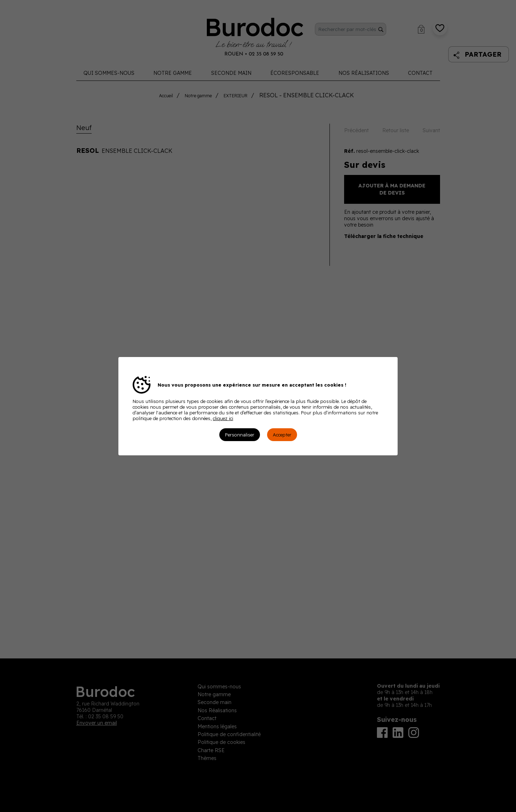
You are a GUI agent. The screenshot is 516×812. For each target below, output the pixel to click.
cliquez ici (223, 418)
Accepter (282, 435)
